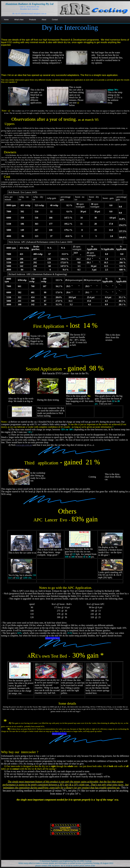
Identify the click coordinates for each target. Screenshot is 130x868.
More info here (53, 638)
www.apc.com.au (24, 445)
